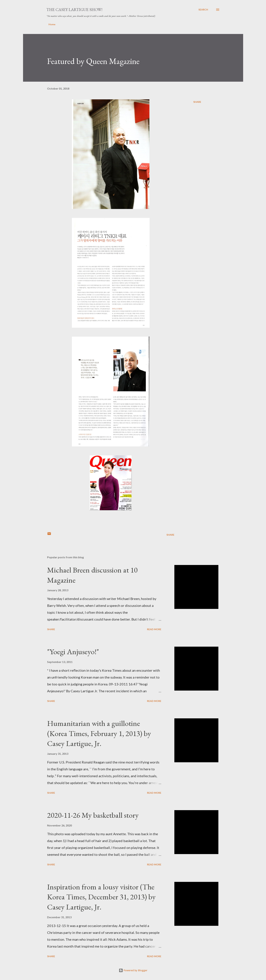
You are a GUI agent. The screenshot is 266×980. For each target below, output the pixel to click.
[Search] (203, 10)
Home (52, 24)
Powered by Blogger (133, 970)
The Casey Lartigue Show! (74, 10)
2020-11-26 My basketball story (93, 815)
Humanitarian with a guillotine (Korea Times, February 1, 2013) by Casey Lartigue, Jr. (99, 733)
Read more (154, 629)
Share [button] (197, 102)
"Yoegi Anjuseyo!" (73, 652)
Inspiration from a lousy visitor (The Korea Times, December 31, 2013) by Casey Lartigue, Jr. (101, 897)
